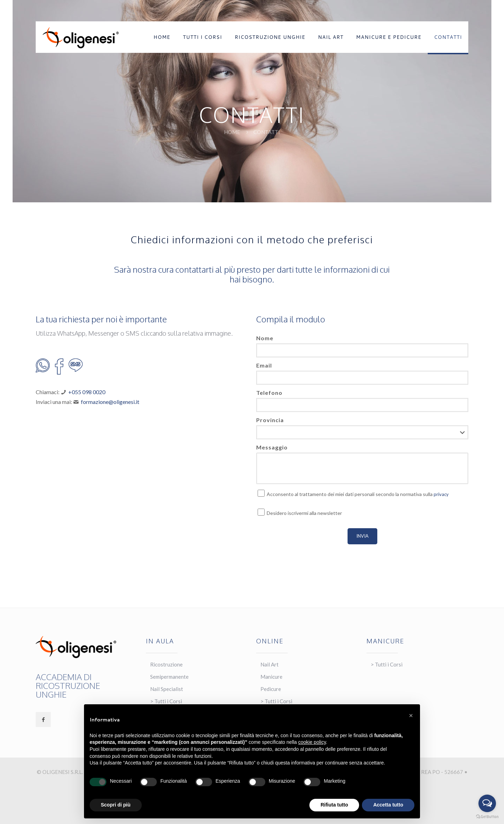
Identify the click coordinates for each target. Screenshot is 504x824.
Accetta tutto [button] (388, 805)
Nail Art (269, 664)
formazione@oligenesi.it (110, 402)
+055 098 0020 (87, 392)
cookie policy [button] (312, 742)
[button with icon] (43, 720)
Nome (265, 338)
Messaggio (272, 447)
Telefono (269, 393)
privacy (441, 494)
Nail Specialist (167, 689)
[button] (411, 715)
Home (232, 132)
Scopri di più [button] (116, 805)
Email (264, 365)
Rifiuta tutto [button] (334, 805)
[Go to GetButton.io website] (487, 817)
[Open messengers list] (487, 803)
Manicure (271, 677)
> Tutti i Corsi (387, 664)
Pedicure (271, 689)
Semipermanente (169, 677)
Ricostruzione (166, 664)
